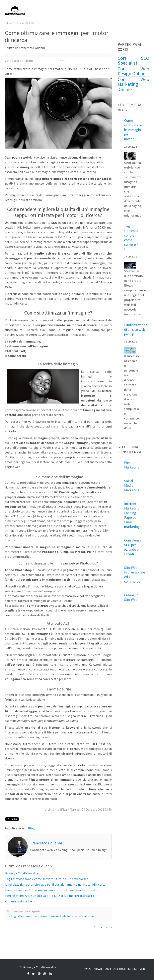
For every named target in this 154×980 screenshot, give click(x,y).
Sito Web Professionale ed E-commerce (135, 574)
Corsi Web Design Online (134, 71)
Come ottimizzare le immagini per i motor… (133, 130)
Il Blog (30, 828)
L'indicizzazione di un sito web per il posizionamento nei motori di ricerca (55, 884)
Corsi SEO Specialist (134, 61)
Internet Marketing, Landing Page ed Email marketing (132, 515)
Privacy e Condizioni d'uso (23, 873)
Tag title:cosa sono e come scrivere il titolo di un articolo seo (47, 879)
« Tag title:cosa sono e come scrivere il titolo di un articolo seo (51, 916)
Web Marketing (132, 465)
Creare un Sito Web (131, 597)
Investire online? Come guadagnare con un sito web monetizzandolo (52, 890)
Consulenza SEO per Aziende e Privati (133, 547)
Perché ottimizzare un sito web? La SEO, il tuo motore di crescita (50, 896)
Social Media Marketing (132, 485)
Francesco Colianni (46, 843)
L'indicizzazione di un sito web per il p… (136, 329)
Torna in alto (103, 927)
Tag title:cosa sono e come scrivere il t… (131, 238)
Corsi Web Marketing (134, 82)
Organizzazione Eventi (21, 901)
